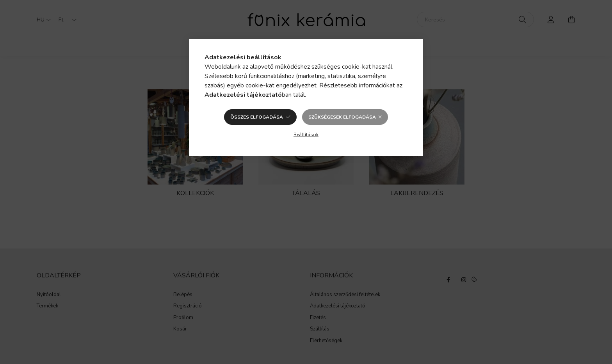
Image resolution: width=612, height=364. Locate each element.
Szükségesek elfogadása (342, 117)
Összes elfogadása (257, 117)
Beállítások (306, 135)
